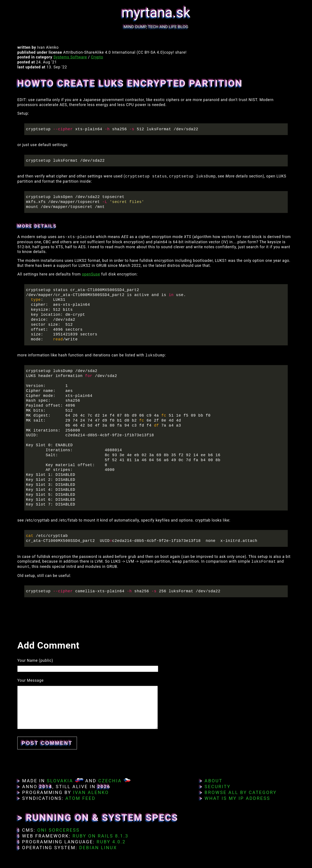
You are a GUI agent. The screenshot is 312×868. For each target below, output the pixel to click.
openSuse (91, 274)
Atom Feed (81, 798)
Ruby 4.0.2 (111, 842)
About (214, 781)
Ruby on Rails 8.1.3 (101, 836)
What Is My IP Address (237, 798)
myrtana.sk (156, 13)
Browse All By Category (241, 792)
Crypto (97, 57)
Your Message (30, 680)
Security (218, 787)
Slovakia (60, 781)
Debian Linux (98, 848)
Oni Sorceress (58, 830)
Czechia (110, 781)
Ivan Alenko (91, 792)
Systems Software (70, 57)
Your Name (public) (35, 660)
